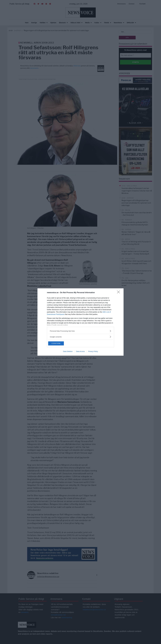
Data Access (80, 352)
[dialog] (80, 322)
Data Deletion (68, 352)
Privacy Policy (93, 352)
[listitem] (80, 331)
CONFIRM (59, 343)
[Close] (119, 292)
